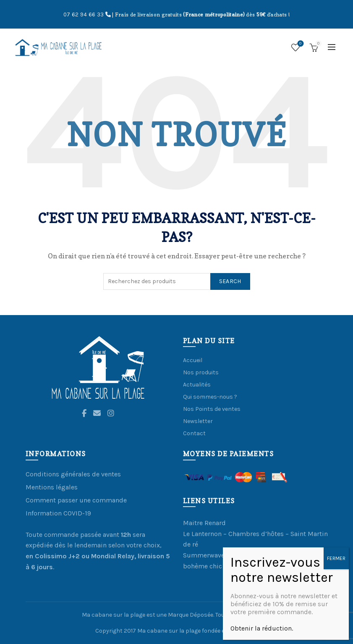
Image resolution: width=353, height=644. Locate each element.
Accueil (193, 360)
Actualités (197, 385)
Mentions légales (52, 487)
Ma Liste (299, 44)
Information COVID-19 (58, 513)
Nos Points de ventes (212, 409)
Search (230, 281)
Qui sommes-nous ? (210, 397)
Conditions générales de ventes (73, 474)
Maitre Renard (204, 523)
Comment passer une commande (76, 500)
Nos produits (201, 372)
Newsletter (198, 421)
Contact (194, 433)
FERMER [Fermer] (336, 592)
